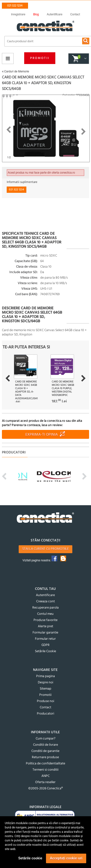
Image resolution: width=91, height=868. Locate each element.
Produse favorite (45, 620)
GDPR (45, 645)
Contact (45, 707)
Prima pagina (45, 676)
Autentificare (45, 595)
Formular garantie (45, 633)
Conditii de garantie (45, 751)
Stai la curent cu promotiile (45, 549)
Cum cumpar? (45, 739)
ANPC (45, 776)
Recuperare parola (45, 608)
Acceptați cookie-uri (66, 858)
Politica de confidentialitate (45, 764)
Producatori (45, 714)
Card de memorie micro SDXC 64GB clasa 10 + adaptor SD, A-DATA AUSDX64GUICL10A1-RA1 (26, 392)
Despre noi (45, 683)
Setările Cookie (45, 651)
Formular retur (45, 639)
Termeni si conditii (45, 770)
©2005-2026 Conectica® (45, 789)
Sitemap (45, 689)
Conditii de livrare (45, 745)
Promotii (40, 58)
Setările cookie (30, 858)
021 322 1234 (15, 6)
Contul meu (45, 614)
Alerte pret (45, 626)
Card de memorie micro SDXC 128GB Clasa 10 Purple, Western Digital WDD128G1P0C (63, 388)
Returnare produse (45, 757)
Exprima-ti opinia (42, 435)
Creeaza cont (45, 601)
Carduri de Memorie (16, 71)
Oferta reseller (45, 782)
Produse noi (45, 701)
